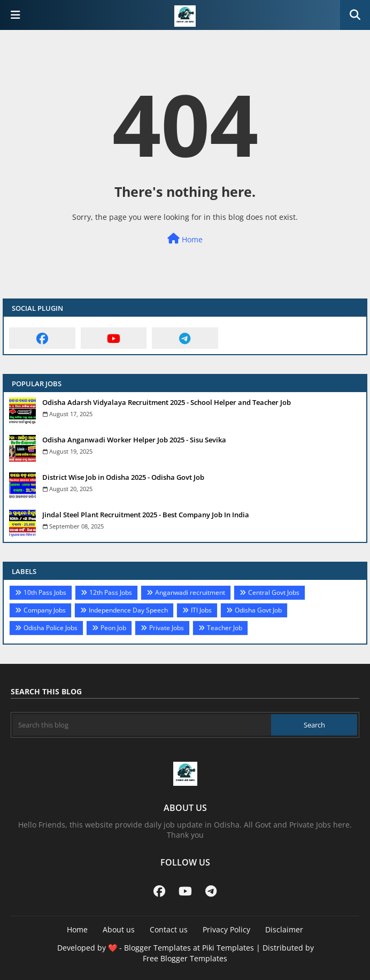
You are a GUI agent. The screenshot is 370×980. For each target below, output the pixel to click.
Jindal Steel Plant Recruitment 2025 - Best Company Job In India (146, 515)
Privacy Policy (226, 929)
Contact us (169, 929)
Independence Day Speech (128, 610)
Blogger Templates (157, 948)
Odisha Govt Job (258, 610)
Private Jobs (167, 628)
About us (119, 929)
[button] (355, 15)
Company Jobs (45, 610)
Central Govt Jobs (274, 592)
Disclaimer (284, 929)
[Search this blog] (142, 725)
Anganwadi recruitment (190, 592)
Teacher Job (225, 628)
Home (185, 239)
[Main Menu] (16, 15)
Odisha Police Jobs (51, 628)
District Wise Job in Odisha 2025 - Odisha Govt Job (123, 477)
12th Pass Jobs (111, 592)
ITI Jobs (201, 610)
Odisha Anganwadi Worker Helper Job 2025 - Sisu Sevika (134, 440)
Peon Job (113, 628)
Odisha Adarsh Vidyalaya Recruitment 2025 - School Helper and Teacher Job (167, 402)
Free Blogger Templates (185, 958)
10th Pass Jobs (45, 592)
